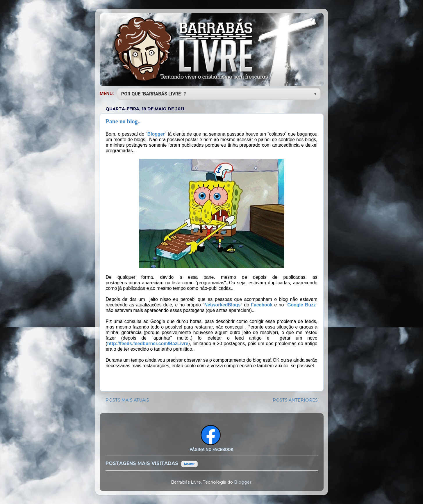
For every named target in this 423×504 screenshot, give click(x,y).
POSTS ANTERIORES (295, 400)
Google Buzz (301, 305)
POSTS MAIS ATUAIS (127, 400)
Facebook (262, 305)
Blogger (156, 134)
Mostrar (189, 464)
